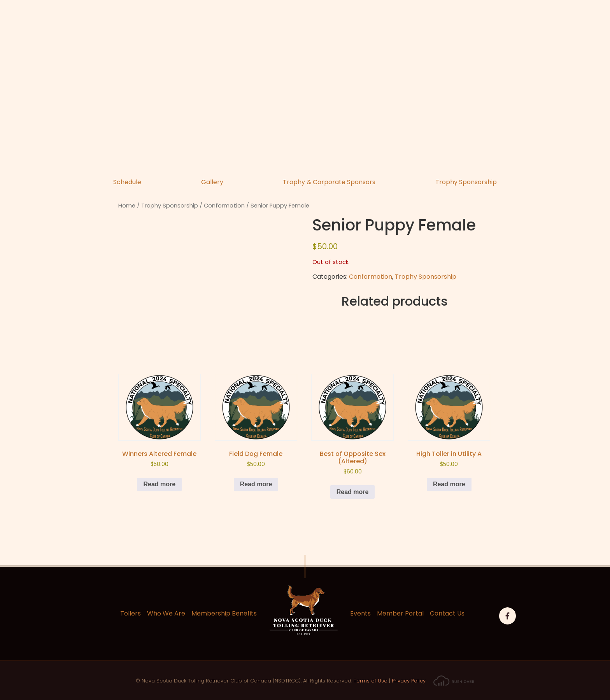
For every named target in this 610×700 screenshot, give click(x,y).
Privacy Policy (409, 681)
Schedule (127, 182)
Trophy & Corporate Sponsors (329, 182)
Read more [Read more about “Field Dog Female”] (256, 484)
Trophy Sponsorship (466, 182)
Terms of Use (371, 681)
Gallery (212, 182)
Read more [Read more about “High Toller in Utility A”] (449, 484)
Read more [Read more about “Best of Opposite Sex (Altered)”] (353, 492)
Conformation (224, 206)
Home (127, 206)
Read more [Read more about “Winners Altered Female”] (159, 484)
